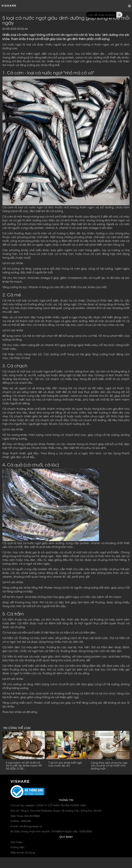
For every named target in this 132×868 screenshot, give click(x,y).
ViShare (9, 6)
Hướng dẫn (17, 847)
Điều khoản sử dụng (23, 852)
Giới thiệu (16, 842)
